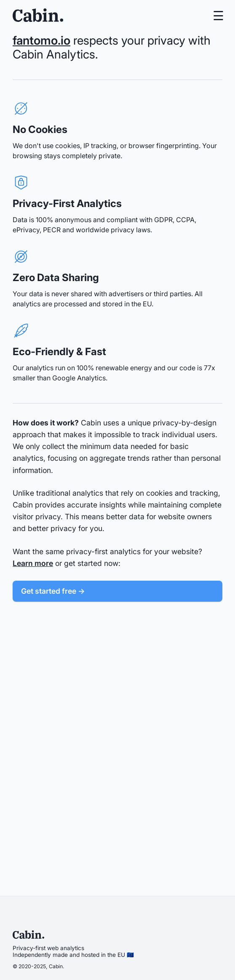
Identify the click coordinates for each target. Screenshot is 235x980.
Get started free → (53, 591)
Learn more (33, 563)
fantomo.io (41, 40)
